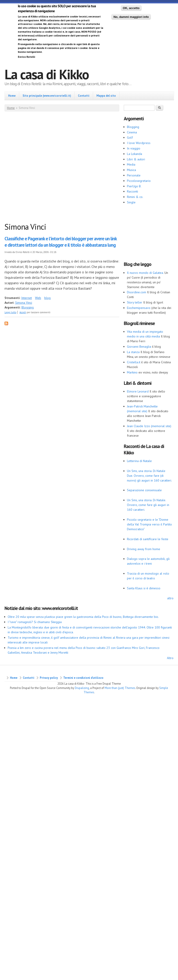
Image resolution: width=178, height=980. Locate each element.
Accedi (23, 312)
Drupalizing (82, 688)
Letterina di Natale (139, 461)
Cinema (132, 132)
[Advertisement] (47, 168)
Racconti (132, 191)
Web (38, 298)
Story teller (135, 302)
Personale (134, 175)
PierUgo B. (134, 186)
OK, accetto (131, 8)
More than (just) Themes (120, 688)
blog (47, 298)
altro (170, 598)
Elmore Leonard (138, 391)
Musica (131, 170)
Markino (132, 372)
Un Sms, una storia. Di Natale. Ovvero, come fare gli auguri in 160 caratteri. (148, 505)
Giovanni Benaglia (139, 347)
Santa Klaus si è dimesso (144, 588)
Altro (170, 658)
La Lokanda (135, 154)
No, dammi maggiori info (131, 17)
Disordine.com (137, 292)
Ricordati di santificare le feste (148, 539)
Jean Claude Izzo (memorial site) (149, 426)
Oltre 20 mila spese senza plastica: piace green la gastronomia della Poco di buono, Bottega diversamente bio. (83, 617)
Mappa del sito (106, 96)
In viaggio (134, 148)
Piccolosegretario (139, 181)
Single (131, 202)
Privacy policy (49, 678)
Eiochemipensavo (139, 308)
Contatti (84, 96)
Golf (130, 137)
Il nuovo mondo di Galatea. (145, 273)
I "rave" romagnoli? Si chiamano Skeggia (35, 622)
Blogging (28, 307)
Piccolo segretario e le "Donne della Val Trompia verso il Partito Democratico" (149, 524)
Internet (27, 298)
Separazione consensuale (144, 490)
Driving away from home (144, 549)
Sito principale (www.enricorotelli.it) (47, 96)
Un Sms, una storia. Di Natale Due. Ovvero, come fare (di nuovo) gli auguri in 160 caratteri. (149, 476)
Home (12, 96)
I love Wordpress (139, 143)
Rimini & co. (135, 197)
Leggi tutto (10, 312)
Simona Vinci (24, 303)
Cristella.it (134, 362)
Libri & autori (136, 159)
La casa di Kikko (47, 74)
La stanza (133, 352)
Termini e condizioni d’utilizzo (83, 678)
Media (131, 164)
